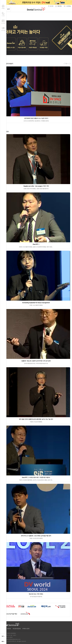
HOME (3, 7)
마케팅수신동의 (26, 629)
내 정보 (3, 14)
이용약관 (9, 629)
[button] (70, 38)
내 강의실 (3, 21)
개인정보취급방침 (17, 629)
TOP (3, 636)
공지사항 (3, 29)
